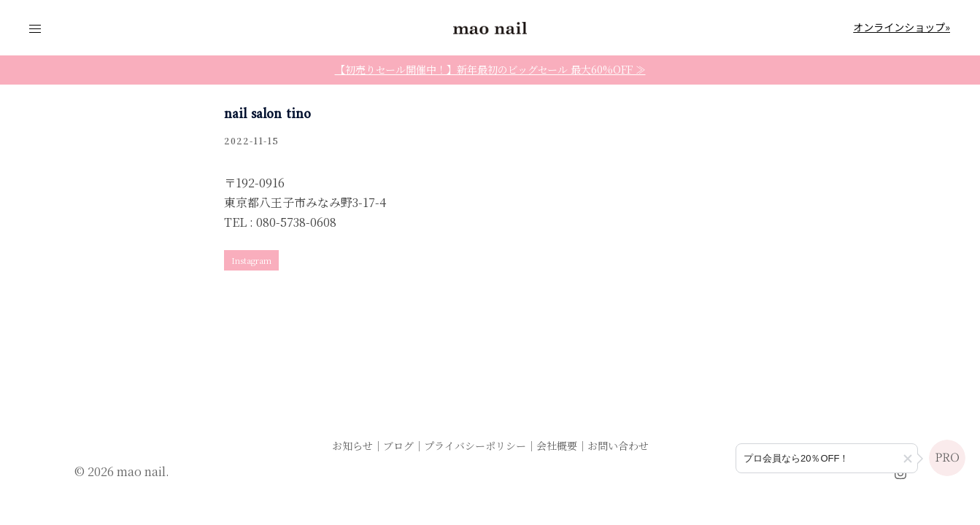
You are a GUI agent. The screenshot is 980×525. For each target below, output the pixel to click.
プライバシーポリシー (475, 446)
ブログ (398, 446)
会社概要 (557, 446)
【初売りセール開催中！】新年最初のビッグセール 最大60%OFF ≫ (490, 69)
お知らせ (352, 446)
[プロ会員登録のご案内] (827, 458)
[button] (908, 459)
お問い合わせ (618, 446)
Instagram (251, 260)
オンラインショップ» (902, 27)
